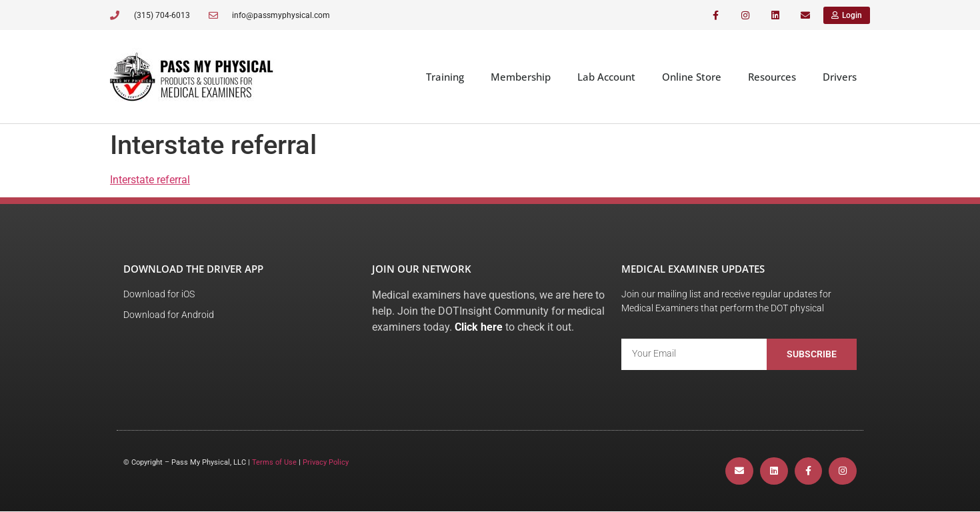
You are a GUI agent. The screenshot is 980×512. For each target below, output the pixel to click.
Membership (521, 77)
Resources (772, 77)
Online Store (692, 77)
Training (445, 77)
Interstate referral (150, 180)
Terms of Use (274, 462)
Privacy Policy (326, 462)
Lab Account (606, 77)
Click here (479, 327)
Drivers (840, 77)
